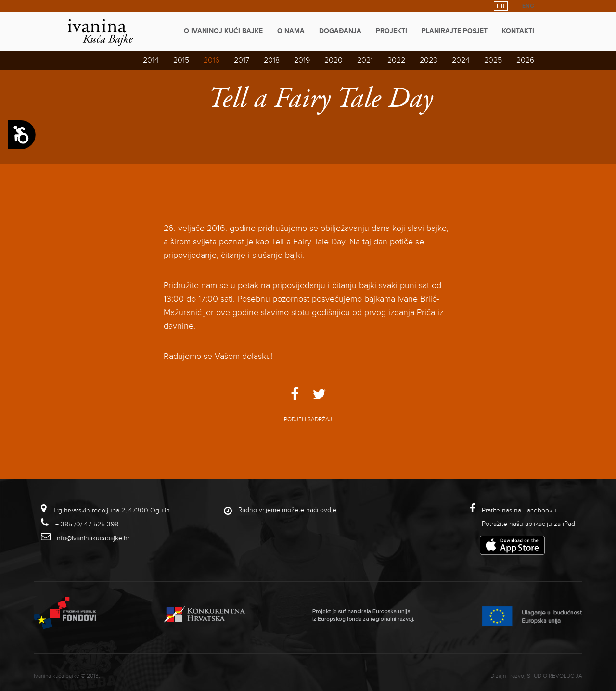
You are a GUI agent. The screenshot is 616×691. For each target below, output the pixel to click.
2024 (461, 60)
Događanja (340, 31)
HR (501, 6)
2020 (334, 60)
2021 (365, 60)
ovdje (328, 510)
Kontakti (518, 31)
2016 (212, 60)
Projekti (391, 31)
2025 (493, 60)
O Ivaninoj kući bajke (223, 31)
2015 (181, 60)
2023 (429, 60)
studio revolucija (555, 676)
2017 (242, 60)
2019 (302, 60)
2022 (396, 60)
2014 (151, 60)
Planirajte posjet (455, 31)
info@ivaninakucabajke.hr (92, 538)
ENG (528, 6)
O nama (291, 31)
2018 (272, 60)
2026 (525, 60)
